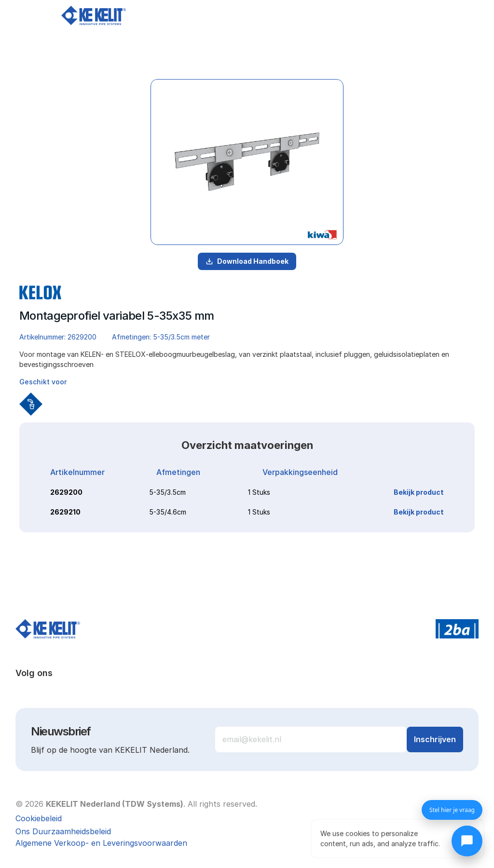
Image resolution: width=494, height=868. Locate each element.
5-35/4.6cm (168, 512)
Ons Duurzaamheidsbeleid (63, 831)
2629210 (65, 512)
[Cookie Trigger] (39, 818)
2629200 (66, 492)
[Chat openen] (467, 841)
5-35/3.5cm (167, 492)
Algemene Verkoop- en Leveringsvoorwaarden (101, 843)
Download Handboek (247, 261)
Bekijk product (419, 492)
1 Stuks (259, 492)
